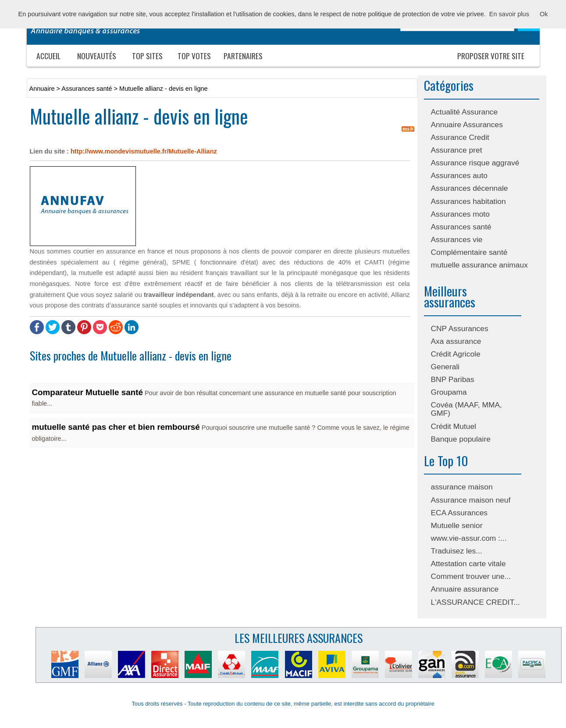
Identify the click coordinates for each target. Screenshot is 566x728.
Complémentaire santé (469, 252)
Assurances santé (461, 227)
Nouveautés (97, 56)
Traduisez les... (457, 551)
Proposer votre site (491, 56)
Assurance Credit (460, 137)
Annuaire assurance (465, 589)
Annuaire (42, 89)
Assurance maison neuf (471, 500)
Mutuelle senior (457, 525)
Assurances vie (457, 239)
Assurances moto (460, 214)
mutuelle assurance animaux (479, 265)
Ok (544, 14)
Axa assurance (456, 341)
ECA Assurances (459, 513)
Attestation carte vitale (468, 564)
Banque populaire (461, 439)
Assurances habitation (468, 201)
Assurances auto (459, 175)
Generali (445, 367)
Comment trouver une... (471, 576)
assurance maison (462, 487)
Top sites (147, 56)
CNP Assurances (460, 328)
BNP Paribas (453, 379)
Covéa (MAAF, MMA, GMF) (466, 409)
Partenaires (243, 56)
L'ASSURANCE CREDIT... (475, 602)
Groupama (449, 392)
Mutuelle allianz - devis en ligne (164, 89)
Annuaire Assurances (467, 125)
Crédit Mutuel (454, 426)
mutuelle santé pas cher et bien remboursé (116, 427)
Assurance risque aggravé (475, 163)
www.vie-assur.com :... (469, 538)
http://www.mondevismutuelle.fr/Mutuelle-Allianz (144, 151)
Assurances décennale (470, 188)
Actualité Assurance (465, 112)
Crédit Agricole (456, 354)
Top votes (194, 56)
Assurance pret (457, 150)
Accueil (48, 56)
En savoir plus (509, 14)
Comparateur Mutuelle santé (87, 392)
